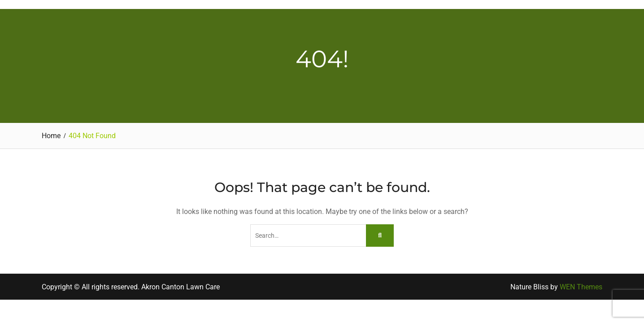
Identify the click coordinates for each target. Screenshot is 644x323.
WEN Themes (581, 287)
